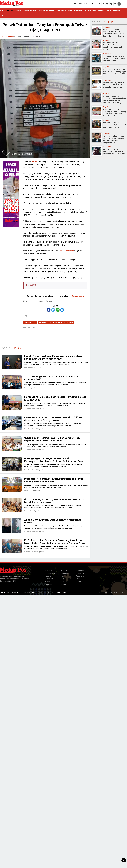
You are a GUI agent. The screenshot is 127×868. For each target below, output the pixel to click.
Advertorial (80, 576)
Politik (108, 10)
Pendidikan (78, 10)
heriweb (124, 592)
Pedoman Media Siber (27, 592)
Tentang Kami (6, 592)
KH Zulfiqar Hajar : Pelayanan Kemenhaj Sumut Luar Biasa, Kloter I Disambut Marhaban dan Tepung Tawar (55, 542)
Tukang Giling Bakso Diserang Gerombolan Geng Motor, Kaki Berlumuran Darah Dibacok (114, 113)
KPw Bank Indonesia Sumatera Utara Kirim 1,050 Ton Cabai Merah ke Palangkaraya (54, 419)
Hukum (52, 10)
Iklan (59, 592)
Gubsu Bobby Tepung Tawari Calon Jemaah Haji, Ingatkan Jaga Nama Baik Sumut (52, 439)
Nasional (34, 10)
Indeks (3, 15)
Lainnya (116, 10)
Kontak (64, 592)
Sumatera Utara (21, 10)
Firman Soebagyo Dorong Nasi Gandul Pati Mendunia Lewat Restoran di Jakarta (54, 501)
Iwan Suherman (8, 37)
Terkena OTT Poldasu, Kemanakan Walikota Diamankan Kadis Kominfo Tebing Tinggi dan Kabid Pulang (114, 34)
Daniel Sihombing (66, 251)
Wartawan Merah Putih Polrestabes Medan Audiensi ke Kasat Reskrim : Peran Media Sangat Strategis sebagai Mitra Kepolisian (115, 100)
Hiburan (101, 10)
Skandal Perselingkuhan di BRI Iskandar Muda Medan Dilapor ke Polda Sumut (114, 85)
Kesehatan (80, 571)
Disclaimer (52, 592)
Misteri (63, 576)
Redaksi (15, 592)
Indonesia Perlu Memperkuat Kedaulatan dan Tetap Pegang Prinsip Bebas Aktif (54, 480)
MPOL (35, 162)
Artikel (78, 582)
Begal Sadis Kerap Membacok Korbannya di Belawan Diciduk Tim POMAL (114, 152)
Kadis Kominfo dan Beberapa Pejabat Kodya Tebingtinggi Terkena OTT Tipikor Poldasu (115, 72)
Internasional (91, 10)
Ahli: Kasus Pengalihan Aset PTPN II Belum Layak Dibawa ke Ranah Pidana (114, 58)
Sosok (63, 579)
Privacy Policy (42, 592)
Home (2, 10)
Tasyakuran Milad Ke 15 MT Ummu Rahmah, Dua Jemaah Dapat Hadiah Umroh (115, 125)
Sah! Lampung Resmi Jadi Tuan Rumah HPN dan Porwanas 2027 (51, 378)
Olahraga (60, 10)
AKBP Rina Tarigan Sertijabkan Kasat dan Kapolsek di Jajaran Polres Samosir (114, 46)
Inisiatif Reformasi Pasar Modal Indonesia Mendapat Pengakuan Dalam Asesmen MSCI (54, 357)
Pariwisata (28, 511)
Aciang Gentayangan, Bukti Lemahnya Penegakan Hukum (53, 521)
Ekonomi (69, 10)
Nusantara (43, 10)
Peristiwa (9, 10)
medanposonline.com (111, 592)
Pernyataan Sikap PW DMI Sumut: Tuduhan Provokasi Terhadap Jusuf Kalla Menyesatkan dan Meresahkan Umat (114, 140)
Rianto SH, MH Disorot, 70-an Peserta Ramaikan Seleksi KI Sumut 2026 (55, 398)
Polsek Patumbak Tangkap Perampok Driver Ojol (56, 322)
